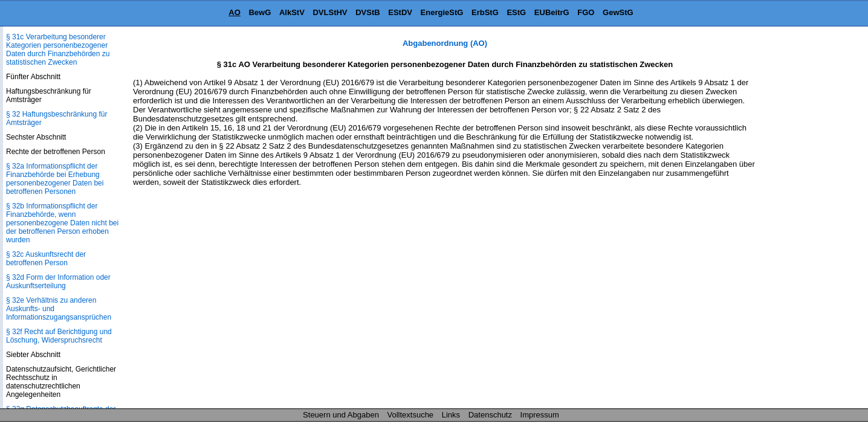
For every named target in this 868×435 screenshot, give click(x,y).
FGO (586, 12)
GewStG (618, 12)
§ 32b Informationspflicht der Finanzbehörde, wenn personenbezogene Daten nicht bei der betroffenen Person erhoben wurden (62, 223)
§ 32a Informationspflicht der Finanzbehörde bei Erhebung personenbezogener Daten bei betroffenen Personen (55, 179)
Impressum (540, 415)
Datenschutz (490, 415)
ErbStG (485, 12)
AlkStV (292, 12)
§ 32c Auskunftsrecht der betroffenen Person (46, 259)
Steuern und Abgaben (341, 415)
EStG (516, 12)
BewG (260, 12)
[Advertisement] (808, 220)
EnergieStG (442, 12)
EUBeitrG (552, 12)
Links (451, 415)
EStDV (400, 12)
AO (235, 12)
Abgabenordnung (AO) (445, 43)
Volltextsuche (411, 415)
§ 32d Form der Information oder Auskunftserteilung (58, 282)
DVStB (368, 12)
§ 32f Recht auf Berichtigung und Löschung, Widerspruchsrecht (59, 336)
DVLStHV (330, 12)
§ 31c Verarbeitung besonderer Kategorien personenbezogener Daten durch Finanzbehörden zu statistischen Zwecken (58, 50)
